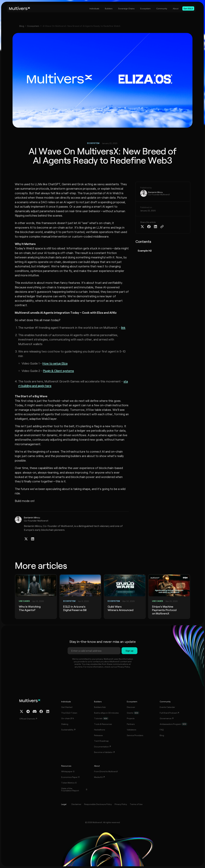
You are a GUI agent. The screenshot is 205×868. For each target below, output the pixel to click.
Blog (22, 26)
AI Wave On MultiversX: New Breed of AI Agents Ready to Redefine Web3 (81, 26)
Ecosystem (33, 26)
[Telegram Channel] (28, 711)
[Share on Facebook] (149, 227)
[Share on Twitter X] (142, 227)
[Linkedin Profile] (33, 539)
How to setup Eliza (55, 363)
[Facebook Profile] (41, 711)
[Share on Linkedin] (155, 227)
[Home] (20, 8)
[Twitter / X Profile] (26, 539)
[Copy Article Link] (162, 227)
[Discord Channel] (35, 711)
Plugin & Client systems (58, 371)
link (123, 327)
